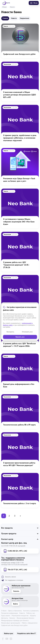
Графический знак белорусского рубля (17, 25)
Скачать (16, 591)
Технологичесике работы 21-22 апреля (17, 276)
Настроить (10, 332)
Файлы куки (9, 633)
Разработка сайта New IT (26, 633)
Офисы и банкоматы (15, 611)
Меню (34, 3)
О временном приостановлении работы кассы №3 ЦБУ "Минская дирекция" (20, 435)
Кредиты (33, 616)
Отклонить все (27, 332)
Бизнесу (12, 618)
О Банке (4, 7)
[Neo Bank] (6, 3)
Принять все (20, 337)
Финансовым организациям (11, 623)
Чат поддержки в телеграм (12, 580)
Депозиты (5, 618)
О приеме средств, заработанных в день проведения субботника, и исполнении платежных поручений (18, 109)
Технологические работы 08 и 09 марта (17, 396)
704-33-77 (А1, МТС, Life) (15, 570)
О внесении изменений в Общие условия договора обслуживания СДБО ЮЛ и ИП (18, 65)
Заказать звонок (9, 577)
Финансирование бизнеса (25, 618)
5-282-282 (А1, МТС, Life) (15, 551)
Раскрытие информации (10, 613)
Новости (22, 613)
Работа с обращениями (30, 623)
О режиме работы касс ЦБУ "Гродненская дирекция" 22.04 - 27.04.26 (18, 235)
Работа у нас (31, 613)
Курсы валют (6, 616)
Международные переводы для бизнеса (15, 621)
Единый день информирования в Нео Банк (19, 355)
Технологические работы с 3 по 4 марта (18, 474)
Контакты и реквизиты (31, 611)
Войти (16, 604)
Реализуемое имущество (20, 616)
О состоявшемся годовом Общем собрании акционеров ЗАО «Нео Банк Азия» (19, 191)
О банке (4, 611)
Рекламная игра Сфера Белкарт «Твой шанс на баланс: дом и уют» (19, 151)
